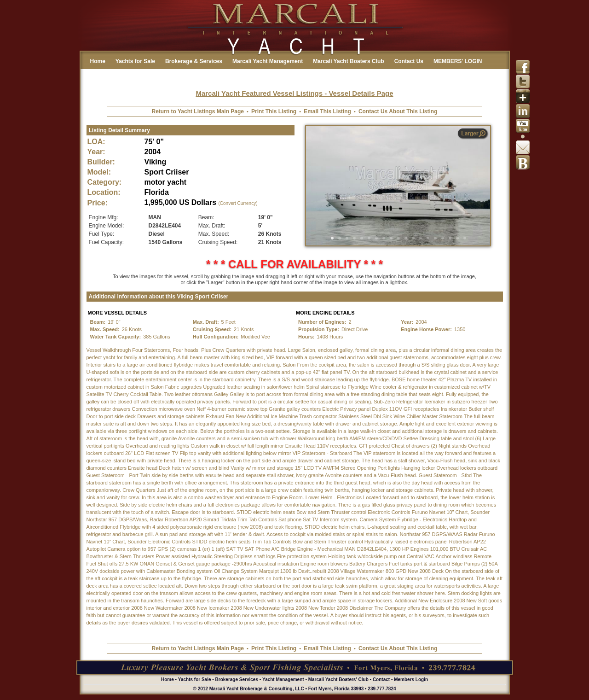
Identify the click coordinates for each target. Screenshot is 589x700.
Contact (381, 680)
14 (428, 238)
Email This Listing (327, 111)
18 (457, 238)
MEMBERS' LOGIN (458, 61)
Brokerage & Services (194, 61)
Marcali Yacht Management (268, 61)
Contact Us (409, 61)
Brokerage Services (237, 680)
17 (450, 238)
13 (421, 238)
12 (413, 238)
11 (406, 238)
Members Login (411, 680)
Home (98, 61)
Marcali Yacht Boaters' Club (338, 680)
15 (435, 238)
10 (398, 238)
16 (443, 238)
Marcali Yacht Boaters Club (349, 61)
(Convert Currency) (238, 203)
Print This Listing (274, 111)
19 (465, 238)
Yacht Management (283, 680)
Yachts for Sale (135, 61)
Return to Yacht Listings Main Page (198, 111)
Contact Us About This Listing (398, 111)
